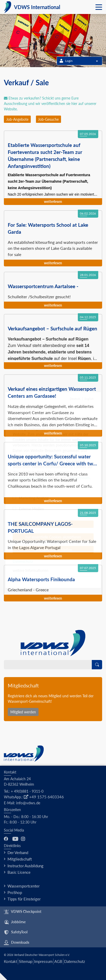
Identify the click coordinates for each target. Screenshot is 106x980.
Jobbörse (15, 922)
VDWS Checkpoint (23, 912)
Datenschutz (75, 961)
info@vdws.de (28, 803)
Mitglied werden (23, 712)
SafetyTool (16, 932)
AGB (58, 961)
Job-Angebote (17, 119)
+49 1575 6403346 (44, 797)
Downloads (17, 943)
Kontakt (10, 961)
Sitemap (26, 961)
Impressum (43, 961)
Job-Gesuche (48, 119)
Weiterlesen (53, 201)
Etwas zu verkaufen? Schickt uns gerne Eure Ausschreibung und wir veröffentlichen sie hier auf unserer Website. (50, 104)
